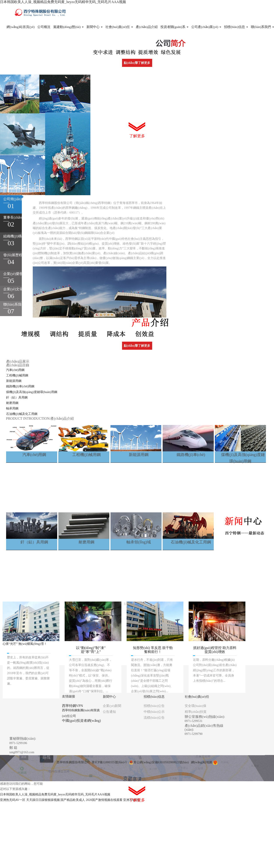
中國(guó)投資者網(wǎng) (81, 721)
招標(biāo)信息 (236, 27)
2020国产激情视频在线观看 (104, 800)
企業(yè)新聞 (112, 706)
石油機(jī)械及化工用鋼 (22, 414)
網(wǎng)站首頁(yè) (21, 27)
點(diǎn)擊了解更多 (137, 63)
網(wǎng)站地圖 (202, 762)
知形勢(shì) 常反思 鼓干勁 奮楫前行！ (153, 650)
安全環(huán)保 (196, 706)
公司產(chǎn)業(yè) (206, 27)
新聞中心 (95, 27)
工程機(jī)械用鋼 (17, 375)
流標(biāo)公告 (154, 718)
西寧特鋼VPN (72, 706)
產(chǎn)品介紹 (147, 27)
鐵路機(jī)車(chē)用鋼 (20, 386)
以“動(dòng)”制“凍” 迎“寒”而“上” (91, 650)
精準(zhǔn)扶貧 (196, 712)
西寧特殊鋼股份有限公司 (73, 762)
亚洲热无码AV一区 (13, 800)
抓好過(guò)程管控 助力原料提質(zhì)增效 (215, 650)
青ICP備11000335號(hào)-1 (109, 762)
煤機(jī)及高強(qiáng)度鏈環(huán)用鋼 (32, 392)
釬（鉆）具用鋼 (17, 397)
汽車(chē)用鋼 (15, 370)
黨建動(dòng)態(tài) (68, 27)
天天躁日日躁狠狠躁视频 (43, 800)
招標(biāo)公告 (154, 706)
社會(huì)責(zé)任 (119, 27)
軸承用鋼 (12, 408)
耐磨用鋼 (12, 403)
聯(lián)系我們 (262, 27)
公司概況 (44, 27)
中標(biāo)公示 (154, 712)
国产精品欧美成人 (73, 800)
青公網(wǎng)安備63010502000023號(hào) (159, 762)
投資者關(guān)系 (174, 27)
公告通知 (109, 712)
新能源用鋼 (14, 381)
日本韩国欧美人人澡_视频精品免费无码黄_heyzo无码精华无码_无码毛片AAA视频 (63, 2)
